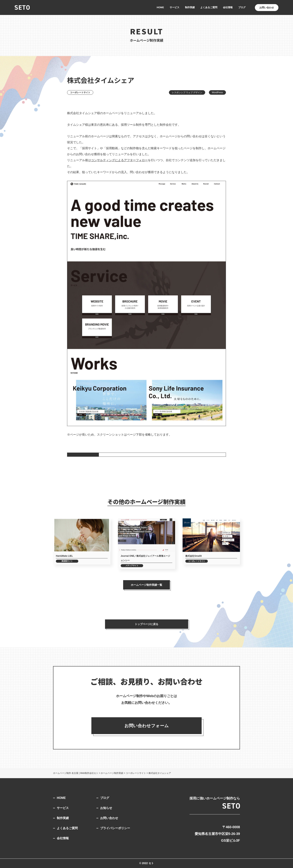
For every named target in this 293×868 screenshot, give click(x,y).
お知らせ (106, 808)
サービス (175, 7)
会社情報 (228, 7)
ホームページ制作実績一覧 (146, 585)
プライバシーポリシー (115, 828)
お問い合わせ (109, 818)
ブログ (242, 7)
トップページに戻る (146, 628)
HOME (160, 7)
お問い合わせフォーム (147, 726)
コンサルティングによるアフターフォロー (119, 160)
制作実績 (190, 7)
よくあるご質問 (209, 7)
